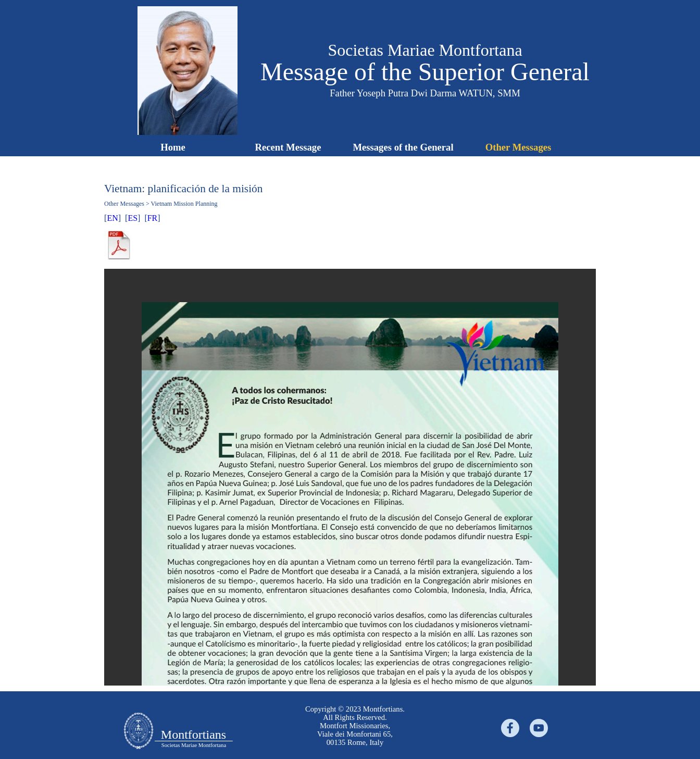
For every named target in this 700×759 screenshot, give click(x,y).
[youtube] (539, 728)
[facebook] (510, 728)
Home (173, 147)
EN (112, 218)
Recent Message (288, 147)
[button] (187, 11)
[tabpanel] (350, 218)
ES (133, 218)
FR (153, 218)
